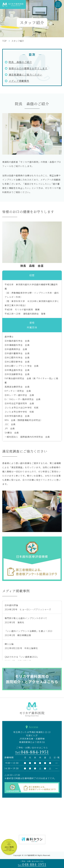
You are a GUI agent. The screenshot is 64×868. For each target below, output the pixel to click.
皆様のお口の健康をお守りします (28, 68)
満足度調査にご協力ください (25, 75)
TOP (4, 41)
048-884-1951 (32, 752)
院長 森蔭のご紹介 (20, 62)
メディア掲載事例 (19, 81)
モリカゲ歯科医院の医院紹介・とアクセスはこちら (32, 679)
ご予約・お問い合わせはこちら (32, 864)
